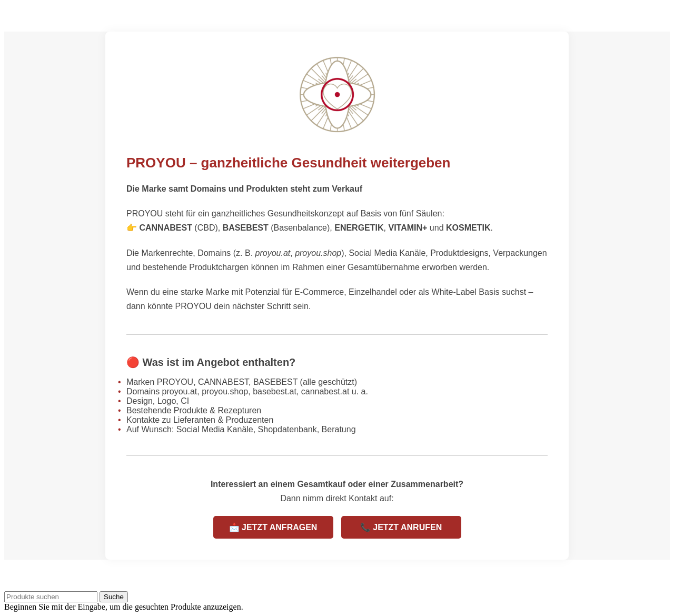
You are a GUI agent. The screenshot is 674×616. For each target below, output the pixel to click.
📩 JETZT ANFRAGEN (273, 527)
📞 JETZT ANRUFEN (401, 527)
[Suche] (51, 597)
